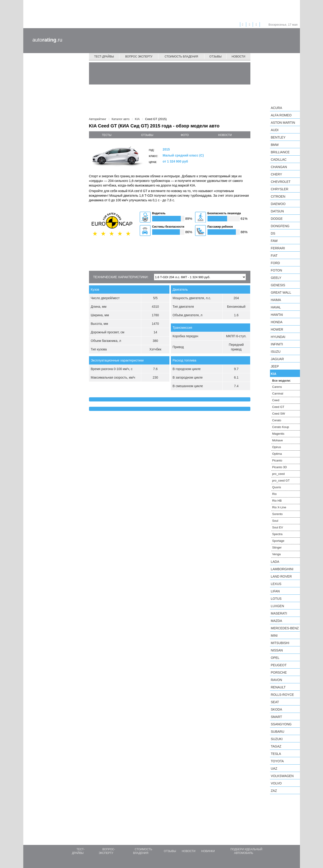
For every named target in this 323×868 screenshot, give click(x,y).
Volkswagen (282, 776)
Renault (278, 687)
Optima (277, 454)
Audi (275, 130)
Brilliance (280, 152)
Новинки (208, 851)
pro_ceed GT (281, 481)
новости (225, 135)
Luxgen (278, 606)
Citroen (278, 196)
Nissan (277, 650)
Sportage (278, 541)
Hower (277, 329)
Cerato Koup (281, 427)
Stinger (277, 547)
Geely (276, 278)
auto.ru (47, 40)
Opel (275, 658)
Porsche (279, 672)
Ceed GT (278, 407)
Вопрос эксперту (139, 57)
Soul (275, 521)
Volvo (276, 783)
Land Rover (281, 576)
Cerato (277, 420)
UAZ (274, 769)
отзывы (147, 135)
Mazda (277, 621)
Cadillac (279, 160)
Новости (239, 57)
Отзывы (215, 57)
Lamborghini (282, 569)
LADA (275, 562)
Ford (276, 263)
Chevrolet (281, 182)
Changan (279, 167)
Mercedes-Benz (285, 628)
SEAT (275, 702)
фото (185, 135)
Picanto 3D (280, 467)
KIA (274, 374)
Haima (276, 300)
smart (277, 717)
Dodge (277, 219)
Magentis (278, 434)
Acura (277, 108)
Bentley (278, 137)
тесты (107, 135)
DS (273, 233)
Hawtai (277, 315)
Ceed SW (279, 414)
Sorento (278, 514)
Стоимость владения (181, 57)
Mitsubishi (280, 643)
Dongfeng (280, 226)
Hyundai (278, 337)
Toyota (277, 761)
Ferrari (278, 248)
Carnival (278, 393)
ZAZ (274, 791)
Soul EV (278, 527)
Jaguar (277, 359)
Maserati (279, 613)
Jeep (275, 366)
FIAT (274, 256)
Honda (277, 322)
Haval (276, 307)
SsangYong (281, 724)
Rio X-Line (279, 507)
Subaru (278, 732)
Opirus (277, 447)
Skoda (277, 709)
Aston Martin (283, 123)
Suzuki (277, 739)
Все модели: (282, 381)
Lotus (276, 599)
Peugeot (279, 665)
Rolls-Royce (282, 695)
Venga (277, 554)
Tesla (276, 754)
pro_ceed (279, 474)
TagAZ (276, 746)
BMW (275, 145)
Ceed (276, 400)
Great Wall (281, 292)
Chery (277, 174)
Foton (277, 270)
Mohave (278, 440)
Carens (277, 387)
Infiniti (277, 344)
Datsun (277, 211)
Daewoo (278, 204)
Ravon (277, 680)
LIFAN (275, 591)
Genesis (278, 285)
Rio (275, 494)
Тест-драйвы (104, 57)
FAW (274, 241)
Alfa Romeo (281, 115)
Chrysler (280, 189)
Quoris (277, 487)
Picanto (277, 460)
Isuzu (276, 352)
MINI (274, 636)
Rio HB (277, 501)
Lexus (276, 584)
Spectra (277, 534)
